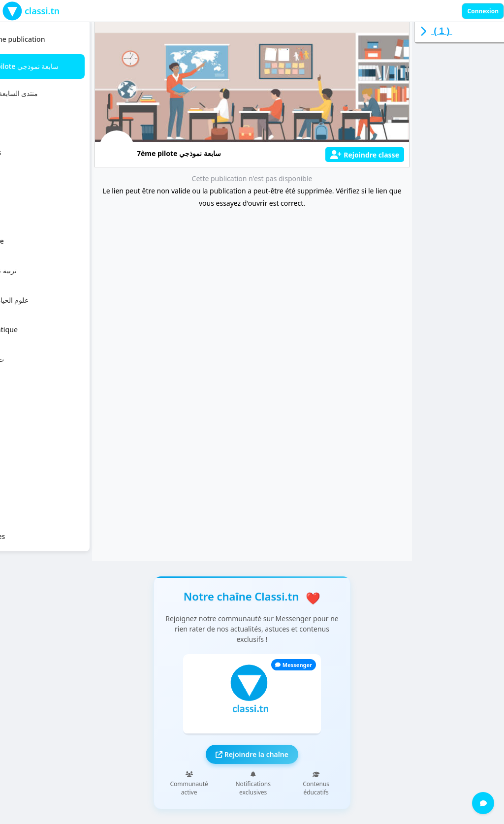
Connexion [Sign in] (483, 11)
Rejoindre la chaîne (252, 754)
